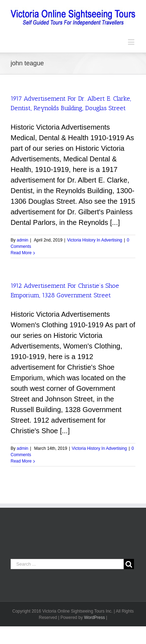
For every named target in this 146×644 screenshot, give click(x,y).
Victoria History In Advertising (95, 240)
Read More (21, 253)
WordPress (95, 618)
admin (22, 240)
